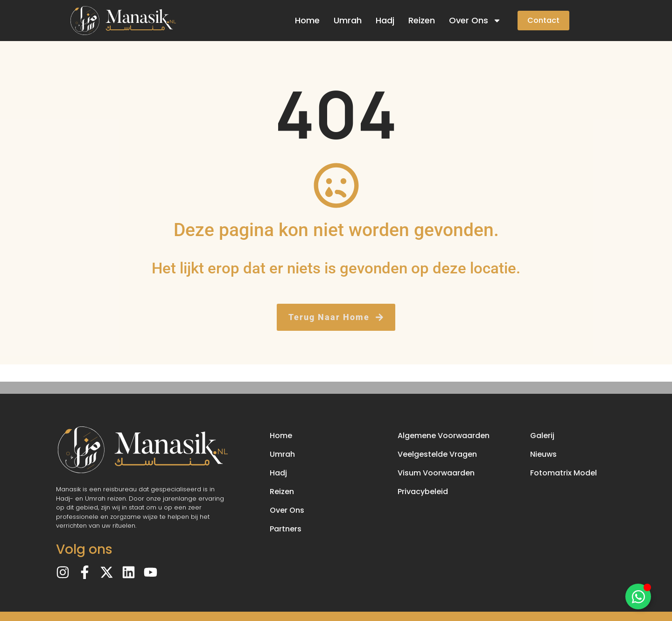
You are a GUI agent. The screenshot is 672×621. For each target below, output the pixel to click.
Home (307, 20)
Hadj (385, 20)
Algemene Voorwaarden (444, 436)
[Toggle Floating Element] (638, 597)
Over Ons (475, 21)
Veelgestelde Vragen (437, 454)
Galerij (542, 436)
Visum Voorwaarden (436, 473)
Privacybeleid (423, 492)
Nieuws (543, 454)
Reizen (422, 20)
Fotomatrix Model (563, 473)
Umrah (348, 20)
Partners (286, 529)
